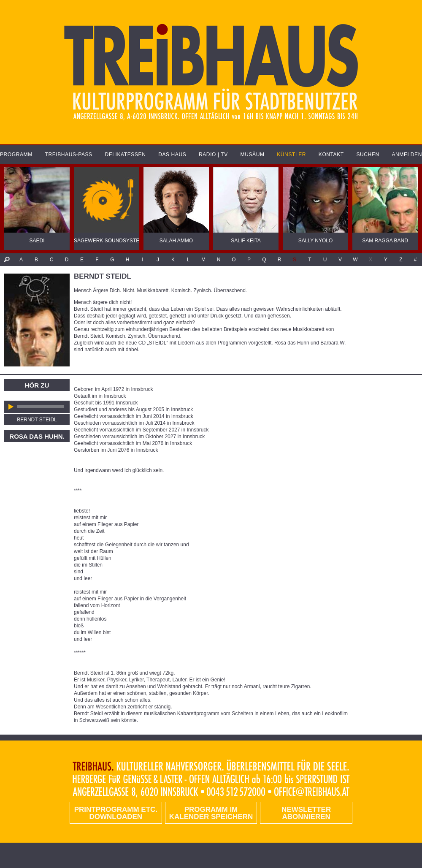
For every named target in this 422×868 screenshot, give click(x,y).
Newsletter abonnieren (306, 813)
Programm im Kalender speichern (211, 813)
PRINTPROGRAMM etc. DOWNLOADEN (116, 813)
